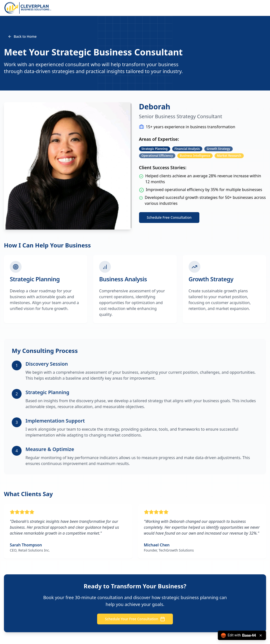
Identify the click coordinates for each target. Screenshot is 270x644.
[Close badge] (261, 635)
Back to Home (22, 36)
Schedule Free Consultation (169, 217)
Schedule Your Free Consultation (135, 619)
